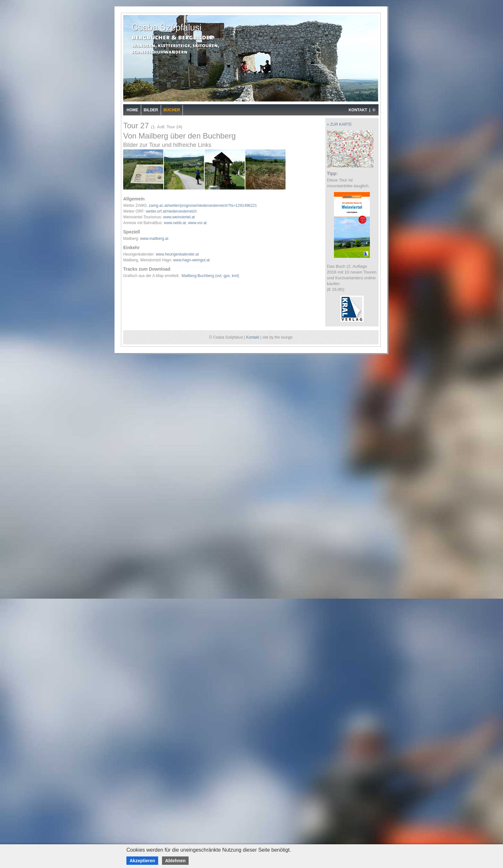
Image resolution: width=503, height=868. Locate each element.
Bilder (151, 110)
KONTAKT (358, 110)
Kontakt (253, 337)
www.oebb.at (175, 223)
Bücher (172, 110)
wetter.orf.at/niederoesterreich (171, 211)
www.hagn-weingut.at (192, 260)
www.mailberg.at (154, 239)
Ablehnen (175, 861)
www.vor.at (197, 223)
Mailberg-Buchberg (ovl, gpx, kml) (210, 276)
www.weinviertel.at (179, 217)
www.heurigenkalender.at (177, 254)
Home (132, 110)
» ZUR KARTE (339, 124)
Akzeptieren (142, 861)
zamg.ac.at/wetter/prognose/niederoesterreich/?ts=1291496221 (203, 206)
